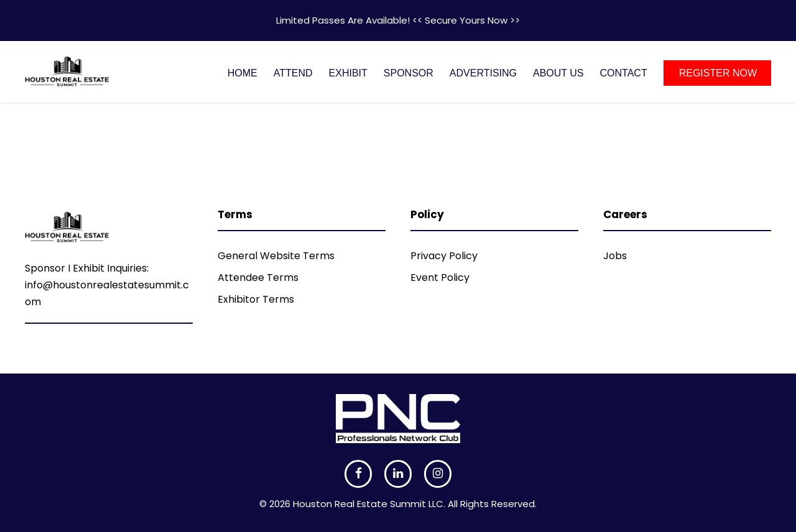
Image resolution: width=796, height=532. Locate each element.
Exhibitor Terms (256, 299)
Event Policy (440, 277)
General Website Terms (276, 256)
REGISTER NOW (718, 73)
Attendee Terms (258, 277)
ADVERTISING (483, 73)
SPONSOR (409, 73)
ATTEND (293, 73)
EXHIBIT (348, 73)
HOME (243, 73)
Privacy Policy (444, 256)
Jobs (615, 256)
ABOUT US (558, 73)
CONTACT (624, 73)
